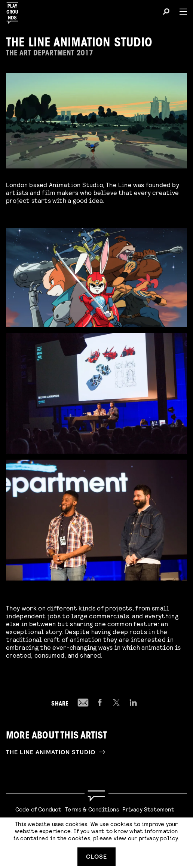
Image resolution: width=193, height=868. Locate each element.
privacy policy (158, 838)
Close (96, 856)
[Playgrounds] (15, 11)
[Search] (166, 13)
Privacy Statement (148, 809)
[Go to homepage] (96, 796)
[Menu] (180, 12)
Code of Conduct (39, 809)
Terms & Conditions (92, 809)
